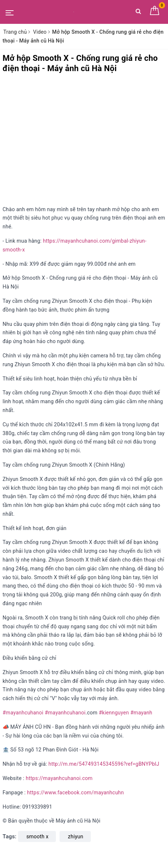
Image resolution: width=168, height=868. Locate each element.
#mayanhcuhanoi (23, 713)
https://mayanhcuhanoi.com (59, 778)
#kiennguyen (114, 713)
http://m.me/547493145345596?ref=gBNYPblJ (104, 764)
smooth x (37, 836)
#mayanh (141, 713)
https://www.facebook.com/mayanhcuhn (75, 792)
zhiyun (76, 836)
